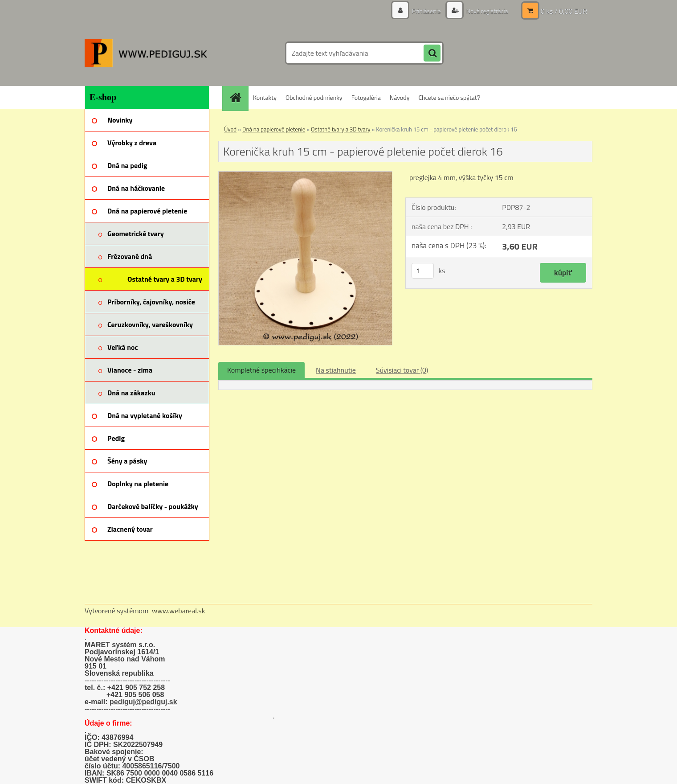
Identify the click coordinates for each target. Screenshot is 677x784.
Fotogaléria (366, 97)
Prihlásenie (426, 11)
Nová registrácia (487, 11)
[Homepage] (238, 97)
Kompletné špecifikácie (261, 370)
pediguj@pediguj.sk (143, 702)
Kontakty (265, 97)
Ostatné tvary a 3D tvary (341, 129)
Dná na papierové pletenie (274, 129)
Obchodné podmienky (314, 97)
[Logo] (146, 53)
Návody (400, 97)
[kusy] (423, 271)
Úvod (230, 129)
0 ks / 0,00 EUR (564, 11)
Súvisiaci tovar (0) (402, 370)
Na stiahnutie (336, 370)
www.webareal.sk (179, 611)
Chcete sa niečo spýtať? (449, 97)
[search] (432, 53)
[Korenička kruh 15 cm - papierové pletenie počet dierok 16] (305, 175)
